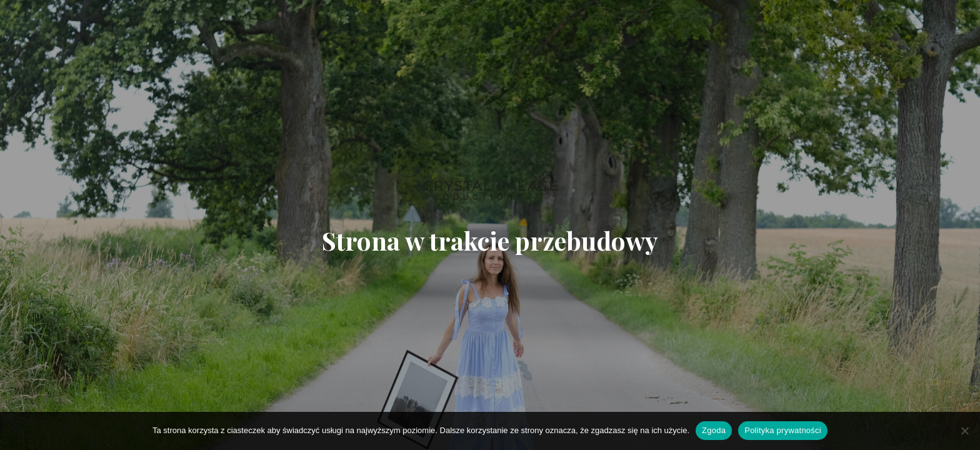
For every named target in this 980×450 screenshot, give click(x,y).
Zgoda (714, 430)
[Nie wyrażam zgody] (964, 431)
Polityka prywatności (783, 430)
